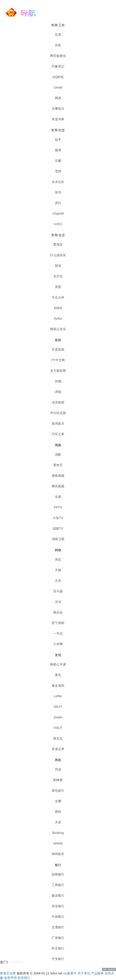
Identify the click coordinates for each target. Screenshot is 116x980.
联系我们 (24, 978)
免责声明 (10, 978)
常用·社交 (58, 130)
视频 (58, 445)
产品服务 (97, 973)
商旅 (58, 760)
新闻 (58, 340)
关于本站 (84, 973)
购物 (58, 550)
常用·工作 (58, 25)
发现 (58, 655)
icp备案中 (70, 973)
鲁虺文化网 (8, 973)
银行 (58, 865)
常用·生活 (58, 235)
